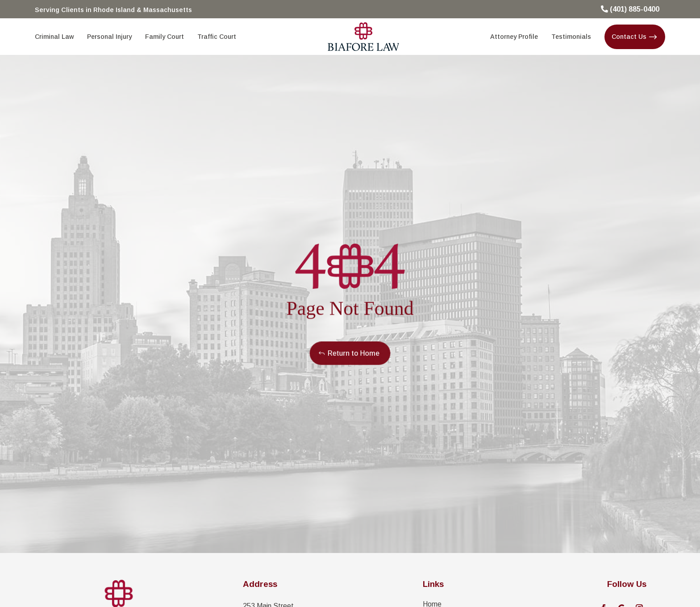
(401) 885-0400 (635, 9)
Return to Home (353, 353)
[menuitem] (54, 37)
